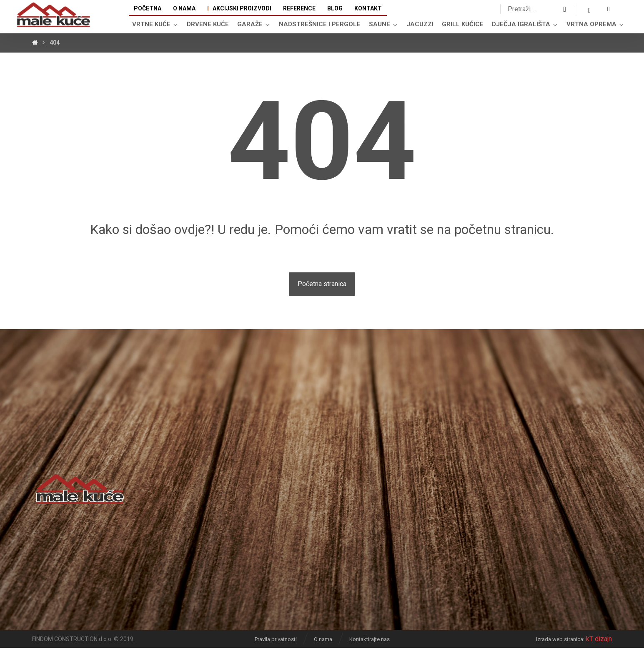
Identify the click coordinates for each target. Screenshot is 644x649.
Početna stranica (322, 285)
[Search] (565, 10)
